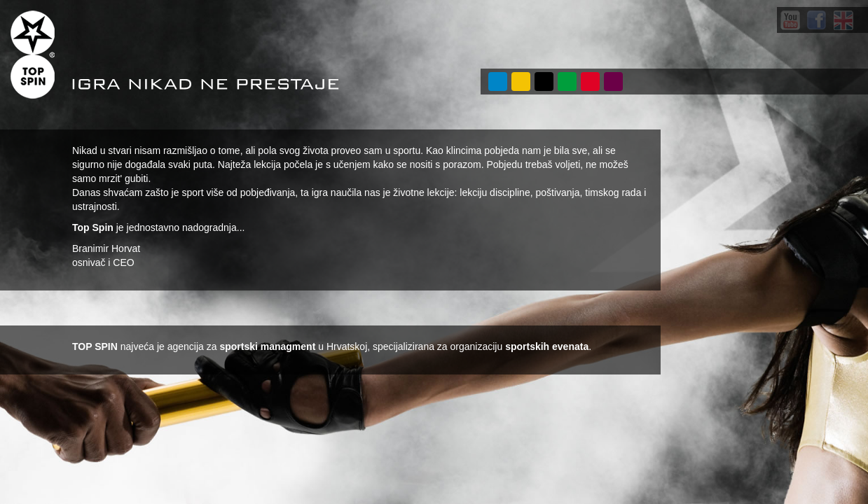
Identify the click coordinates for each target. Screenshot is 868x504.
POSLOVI (590, 82)
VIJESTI (567, 82)
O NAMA (498, 82)
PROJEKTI (544, 82)
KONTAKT (613, 82)
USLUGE (521, 82)
